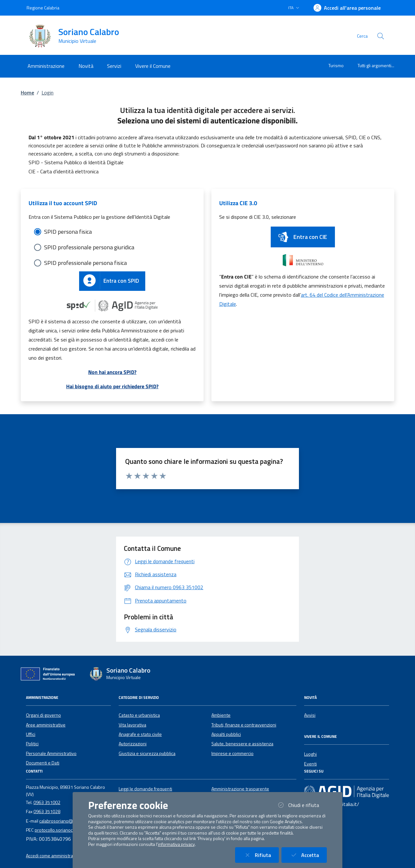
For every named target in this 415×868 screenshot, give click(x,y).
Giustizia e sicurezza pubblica (147, 753)
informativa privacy (176, 844)
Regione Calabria (43, 8)
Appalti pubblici (226, 734)
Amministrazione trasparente (240, 789)
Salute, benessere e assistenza (242, 744)
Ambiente (221, 715)
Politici (32, 744)
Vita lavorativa (132, 725)
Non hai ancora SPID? (112, 372)
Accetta (308, 855)
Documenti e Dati (43, 763)
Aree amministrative (46, 725)
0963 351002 (47, 802)
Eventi (310, 764)
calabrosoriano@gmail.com (66, 821)
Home (27, 93)
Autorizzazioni (133, 744)
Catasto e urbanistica (139, 715)
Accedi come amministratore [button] (54, 856)
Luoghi (310, 754)
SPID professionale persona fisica (85, 263)
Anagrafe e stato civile (140, 734)
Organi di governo (43, 715)
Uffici (31, 734)
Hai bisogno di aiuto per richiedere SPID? (112, 386)
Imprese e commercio (232, 753)
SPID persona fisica (68, 232)
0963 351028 (47, 812)
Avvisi (310, 715)
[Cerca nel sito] (381, 36)
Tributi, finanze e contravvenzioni (244, 725)
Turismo (336, 65)
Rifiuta (261, 855)
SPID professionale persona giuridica (89, 247)
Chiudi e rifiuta (302, 805)
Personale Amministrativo (51, 753)
